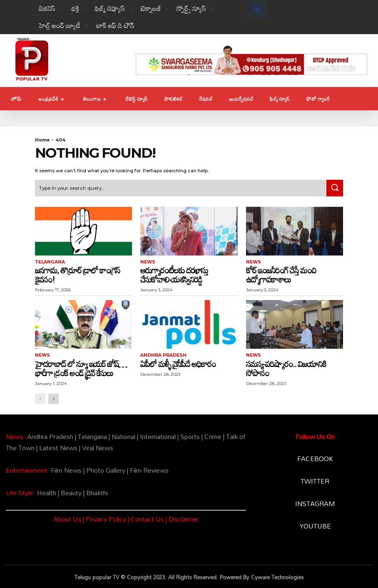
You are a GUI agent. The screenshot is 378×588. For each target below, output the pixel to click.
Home (42, 140)
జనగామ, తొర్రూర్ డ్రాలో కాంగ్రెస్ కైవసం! (77, 274)
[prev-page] (40, 398)
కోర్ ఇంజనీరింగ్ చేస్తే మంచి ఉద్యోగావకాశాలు (281, 274)
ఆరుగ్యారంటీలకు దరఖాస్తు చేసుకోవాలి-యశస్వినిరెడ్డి (174, 274)
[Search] (335, 188)
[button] (257, 9)
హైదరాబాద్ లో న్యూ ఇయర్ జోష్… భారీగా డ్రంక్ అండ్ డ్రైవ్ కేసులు (81, 367)
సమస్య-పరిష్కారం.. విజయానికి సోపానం (286, 367)
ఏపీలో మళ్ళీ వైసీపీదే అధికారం (178, 362)
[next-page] (53, 398)
